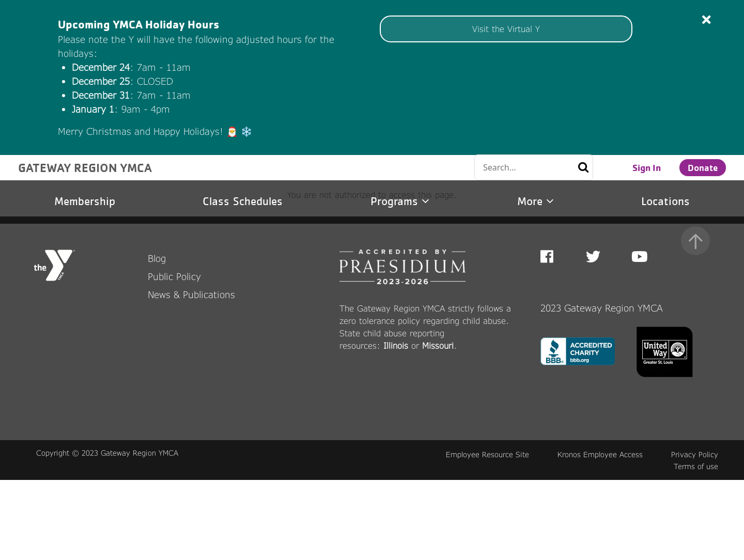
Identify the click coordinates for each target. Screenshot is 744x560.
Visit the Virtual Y (506, 29)
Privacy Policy (695, 534)
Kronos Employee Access (600, 534)
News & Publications (191, 375)
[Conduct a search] (518, 167)
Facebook (554, 337)
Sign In (647, 167)
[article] (372, 77)
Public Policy (174, 356)
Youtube (639, 337)
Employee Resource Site (487, 534)
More (536, 202)
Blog (157, 338)
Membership (85, 202)
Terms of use (696, 546)
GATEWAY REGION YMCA (85, 167)
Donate (703, 167)
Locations (665, 202)
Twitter (593, 337)
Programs (400, 202)
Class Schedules (243, 202)
